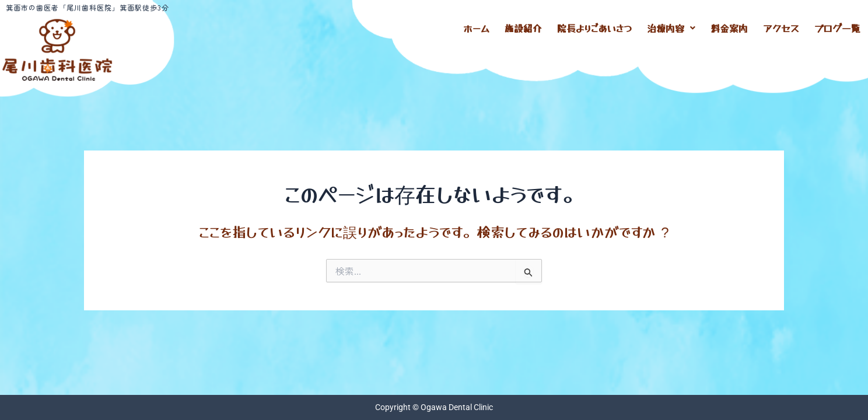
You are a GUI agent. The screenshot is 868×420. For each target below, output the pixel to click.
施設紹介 (523, 26)
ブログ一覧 (837, 26)
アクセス (781, 26)
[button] (671, 26)
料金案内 (729, 26)
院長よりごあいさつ (594, 26)
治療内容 (671, 26)
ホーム (476, 26)
